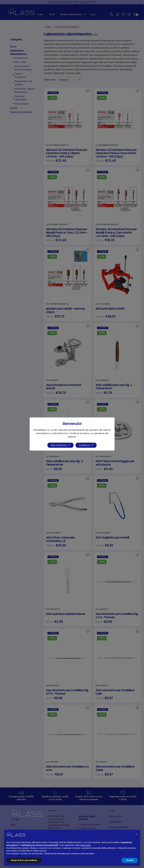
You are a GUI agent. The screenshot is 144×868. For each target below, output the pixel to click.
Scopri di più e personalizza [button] (24, 860)
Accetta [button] (130, 860)
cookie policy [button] (85, 845)
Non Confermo (59, 445)
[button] (136, 834)
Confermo (84, 445)
